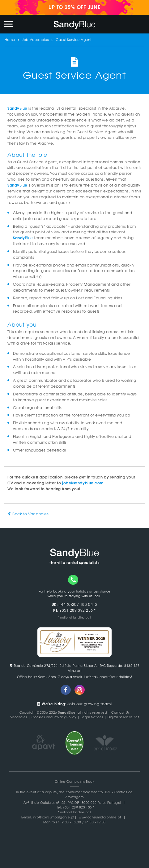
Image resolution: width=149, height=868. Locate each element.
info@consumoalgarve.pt (54, 817)
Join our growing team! (74, 704)
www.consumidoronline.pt (100, 817)
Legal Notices (92, 717)
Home (10, 39)
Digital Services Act (123, 717)
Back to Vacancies (28, 514)
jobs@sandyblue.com (83, 483)
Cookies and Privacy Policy (54, 717)
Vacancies (19, 717)
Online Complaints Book (74, 781)
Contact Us (120, 712)
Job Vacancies (35, 39)
